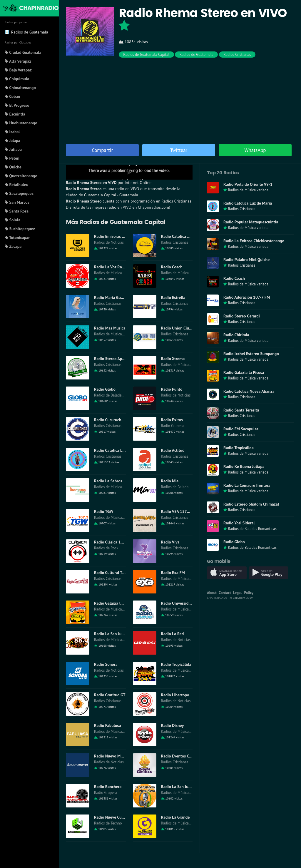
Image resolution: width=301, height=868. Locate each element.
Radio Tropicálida (176, 664)
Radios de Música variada (114, 273)
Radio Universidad (177, 603)
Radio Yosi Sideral (239, 523)
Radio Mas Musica (110, 328)
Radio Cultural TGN (111, 573)
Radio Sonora (106, 664)
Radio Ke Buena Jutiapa (244, 466)
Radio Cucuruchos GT (113, 420)
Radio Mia (170, 481)
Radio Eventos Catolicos (182, 756)
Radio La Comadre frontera (247, 485)
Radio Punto (172, 389)
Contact (225, 593)
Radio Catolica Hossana (182, 236)
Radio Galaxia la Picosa (114, 603)
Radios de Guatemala (197, 55)
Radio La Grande (175, 817)
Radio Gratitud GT (110, 695)
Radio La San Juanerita (114, 634)
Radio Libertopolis (177, 695)
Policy (249, 593)
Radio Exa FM (173, 573)
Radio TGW (104, 511)
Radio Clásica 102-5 (112, 542)
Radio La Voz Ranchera (114, 267)
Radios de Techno (108, 823)
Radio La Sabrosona (111, 481)
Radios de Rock (106, 548)
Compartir (102, 150)
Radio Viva (170, 542)
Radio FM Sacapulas (241, 429)
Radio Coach (172, 267)
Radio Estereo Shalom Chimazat (251, 504)
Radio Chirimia (236, 335)
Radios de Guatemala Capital (146, 55)
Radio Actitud (173, 450)
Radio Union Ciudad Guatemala (188, 328)
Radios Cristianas (237, 55)
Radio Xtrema (173, 359)
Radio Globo (105, 389)
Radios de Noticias (109, 242)
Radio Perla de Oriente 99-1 (248, 184)
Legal (238, 593)
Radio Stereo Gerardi (242, 316)
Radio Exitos (172, 420)
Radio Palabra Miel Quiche (246, 260)
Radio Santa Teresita (241, 410)
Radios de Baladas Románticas (118, 395)
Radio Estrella (173, 297)
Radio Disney (173, 725)
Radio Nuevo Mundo (112, 756)
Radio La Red (173, 634)
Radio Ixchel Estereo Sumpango (251, 354)
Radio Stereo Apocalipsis (116, 359)
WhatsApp (255, 150)
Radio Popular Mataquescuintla (251, 222)
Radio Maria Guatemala (114, 297)
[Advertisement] (180, 100)
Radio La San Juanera (180, 787)
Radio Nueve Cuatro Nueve (117, 817)
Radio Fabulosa (107, 725)
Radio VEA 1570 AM (179, 511)
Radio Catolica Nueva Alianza (249, 391)
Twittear (179, 150)
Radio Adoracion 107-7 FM (247, 297)
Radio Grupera (173, 426)
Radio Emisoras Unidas (114, 236)
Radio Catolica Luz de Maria (118, 450)
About (212, 593)
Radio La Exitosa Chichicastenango (254, 241)
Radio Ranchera (108, 787)
